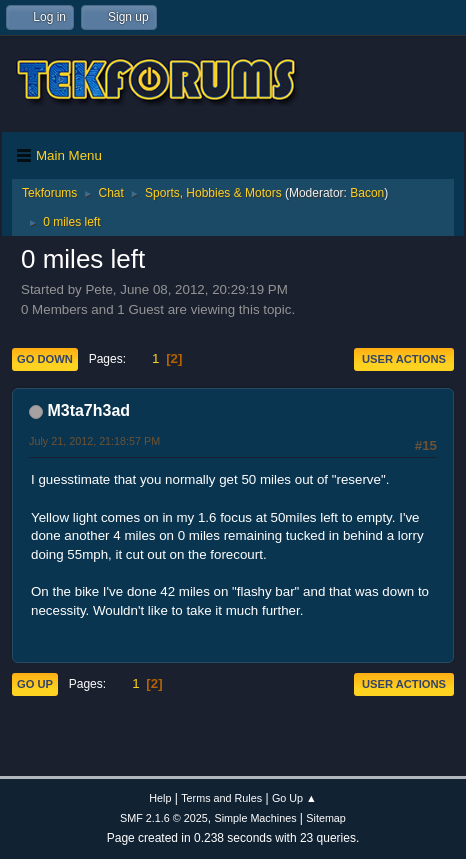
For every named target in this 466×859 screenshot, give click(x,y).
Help (160, 798)
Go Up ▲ (294, 798)
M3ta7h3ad (88, 410)
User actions (404, 359)
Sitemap (326, 818)
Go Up (35, 684)
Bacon (367, 193)
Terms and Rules (221, 798)
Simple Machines (255, 818)
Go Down (45, 359)
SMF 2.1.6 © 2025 (164, 818)
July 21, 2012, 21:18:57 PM (94, 441)
